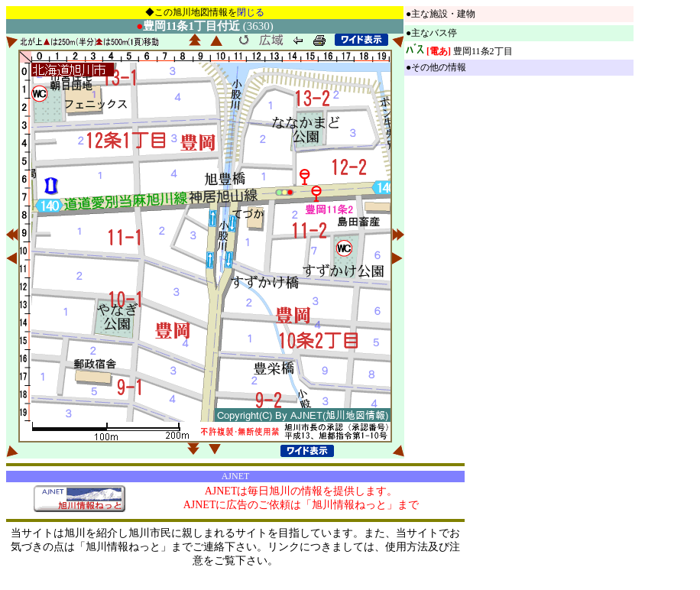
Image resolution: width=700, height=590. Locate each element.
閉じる (251, 12)
